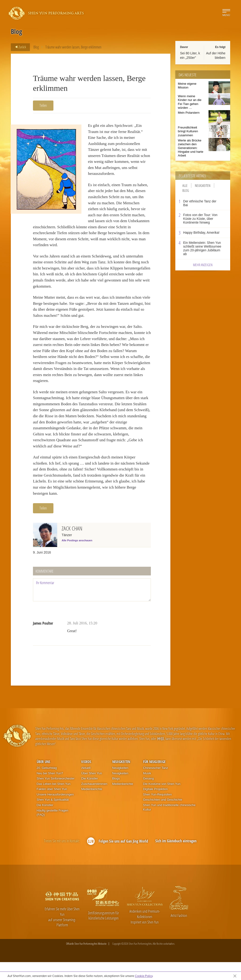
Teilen (43, 105)
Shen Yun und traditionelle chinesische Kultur (169, 825)
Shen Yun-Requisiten (157, 812)
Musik (147, 791)
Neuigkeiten (203, 185)
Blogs (116, 796)
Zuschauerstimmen (94, 802)
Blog (36, 47)
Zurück (19, 47)
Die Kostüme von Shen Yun (162, 802)
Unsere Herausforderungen (55, 812)
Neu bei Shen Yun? (50, 791)
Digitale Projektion (155, 807)
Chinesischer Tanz (156, 786)
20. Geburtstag (47, 786)
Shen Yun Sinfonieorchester (56, 796)
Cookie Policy (144, 976)
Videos (86, 779)
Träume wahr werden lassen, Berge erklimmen (73, 47)
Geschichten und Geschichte (163, 817)
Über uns (43, 779)
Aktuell (86, 786)
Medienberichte (92, 807)
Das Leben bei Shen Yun (54, 802)
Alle (185, 185)
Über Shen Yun (92, 791)
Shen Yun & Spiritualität (53, 817)
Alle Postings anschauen (77, 558)
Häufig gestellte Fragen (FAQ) (52, 830)
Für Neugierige (154, 779)
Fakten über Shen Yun (52, 807)
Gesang (149, 796)
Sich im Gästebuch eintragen (176, 859)
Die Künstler (45, 823)
